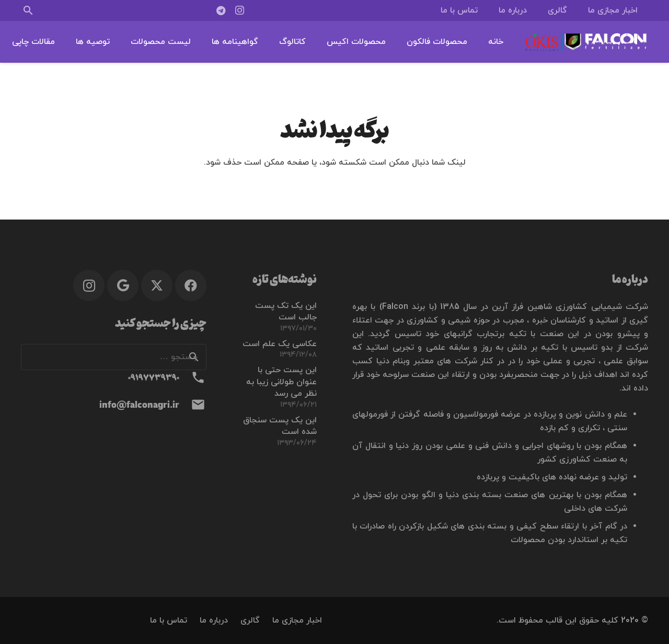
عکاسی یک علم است (280, 344)
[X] (157, 285)
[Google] (123, 285)
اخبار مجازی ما (297, 620)
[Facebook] (191, 285)
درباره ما (214, 620)
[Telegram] (221, 10)
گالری (250, 620)
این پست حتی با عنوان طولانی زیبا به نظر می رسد (281, 382)
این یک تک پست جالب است (286, 312)
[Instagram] (240, 10)
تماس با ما (169, 620)
